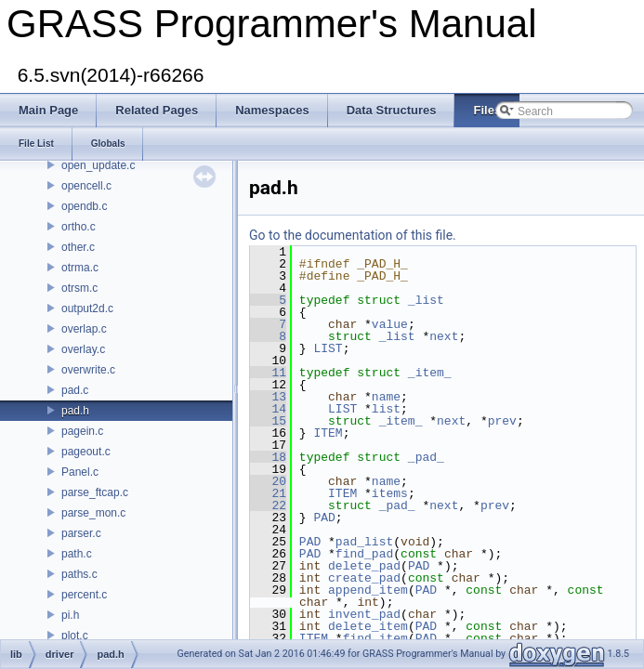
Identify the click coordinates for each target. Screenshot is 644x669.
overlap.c (84, 329)
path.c (77, 554)
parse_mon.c (93, 513)
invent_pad (364, 614)
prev (502, 421)
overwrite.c (88, 370)
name (386, 397)
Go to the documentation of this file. (353, 235)
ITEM (328, 433)
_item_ (430, 373)
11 (268, 373)
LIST (328, 348)
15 (268, 421)
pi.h (70, 615)
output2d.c (87, 308)
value (390, 324)
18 (268, 457)
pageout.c (86, 452)
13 (268, 397)
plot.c (75, 636)
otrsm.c (79, 288)
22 (268, 505)
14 (268, 409)
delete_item (368, 626)
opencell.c (86, 186)
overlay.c (83, 349)
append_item (368, 590)
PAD (324, 518)
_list (426, 300)
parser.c (81, 533)
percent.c (84, 595)
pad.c (75, 390)
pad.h (75, 411)
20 (268, 481)
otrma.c (80, 268)
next (444, 336)
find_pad (364, 554)
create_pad (364, 578)
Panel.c (80, 472)
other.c (78, 247)
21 (268, 493)
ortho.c (79, 227)
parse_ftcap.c (95, 492)
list (386, 409)
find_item (375, 638)
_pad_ (426, 457)
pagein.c (82, 431)
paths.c (79, 574)
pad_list (364, 542)
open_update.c (98, 165)
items (390, 493)
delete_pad (364, 566)
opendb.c (84, 206)
